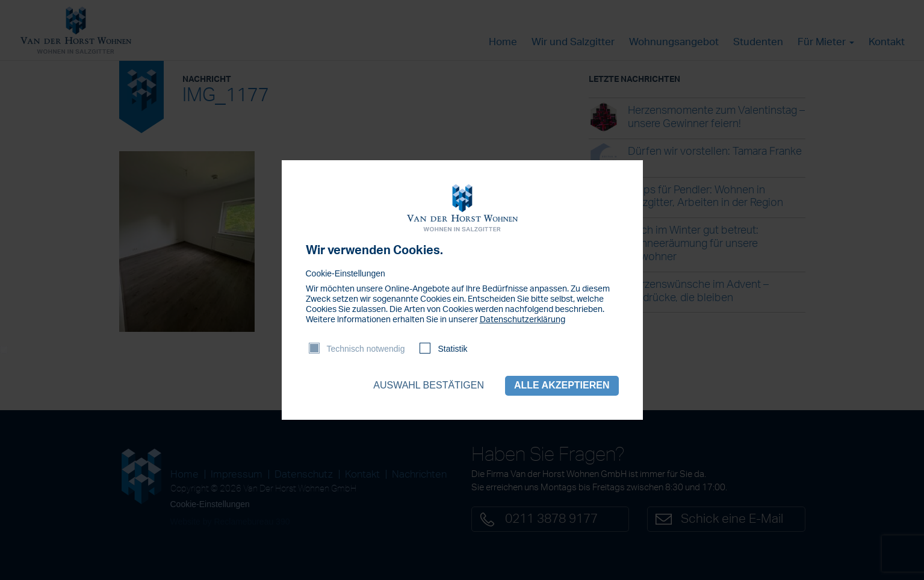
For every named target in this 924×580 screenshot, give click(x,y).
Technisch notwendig (366, 349)
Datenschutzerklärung (522, 320)
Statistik (452, 349)
